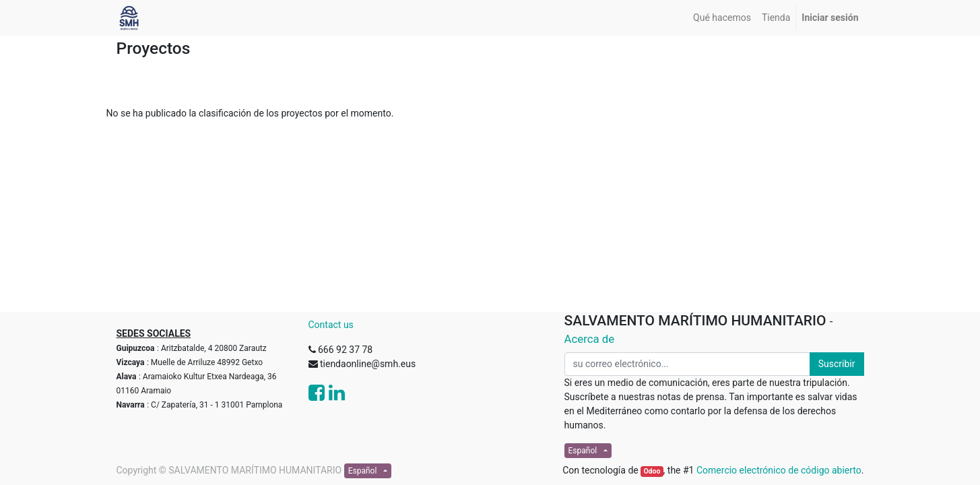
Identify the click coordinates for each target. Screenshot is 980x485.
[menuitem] (722, 18)
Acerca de (590, 339)
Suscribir (837, 364)
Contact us (331, 325)
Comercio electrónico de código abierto (779, 470)
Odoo (652, 471)
